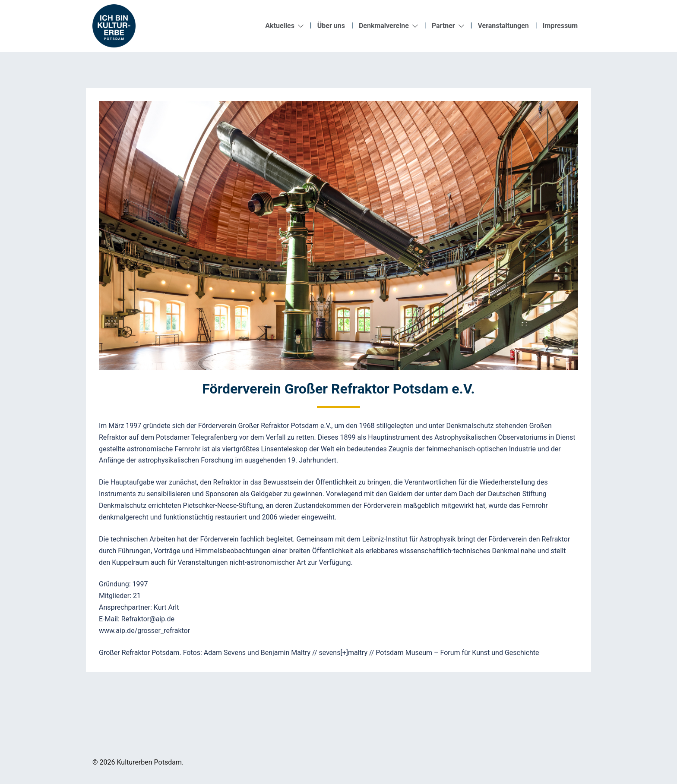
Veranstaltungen (503, 26)
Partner (443, 26)
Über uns (331, 26)
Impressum (560, 26)
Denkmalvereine (384, 26)
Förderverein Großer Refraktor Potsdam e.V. (338, 389)
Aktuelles (280, 26)
